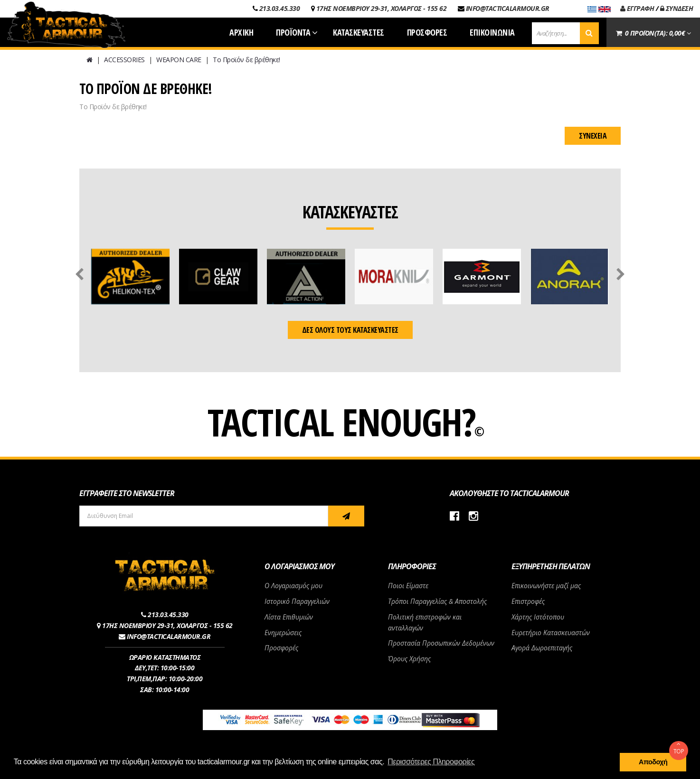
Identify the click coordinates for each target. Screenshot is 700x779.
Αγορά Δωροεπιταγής (542, 648)
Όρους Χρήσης (409, 659)
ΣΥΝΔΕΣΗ (677, 8)
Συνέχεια (593, 136)
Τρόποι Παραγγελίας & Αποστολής (437, 601)
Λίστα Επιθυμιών (289, 617)
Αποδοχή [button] (653, 762)
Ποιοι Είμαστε (408, 586)
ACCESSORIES (124, 60)
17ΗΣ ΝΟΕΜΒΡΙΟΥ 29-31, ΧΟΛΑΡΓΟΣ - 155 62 (382, 8)
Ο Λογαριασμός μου (293, 586)
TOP (679, 748)
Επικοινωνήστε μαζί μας (546, 586)
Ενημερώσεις (283, 633)
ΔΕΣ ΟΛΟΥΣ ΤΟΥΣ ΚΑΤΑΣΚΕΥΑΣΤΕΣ (350, 330)
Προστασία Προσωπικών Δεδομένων (441, 643)
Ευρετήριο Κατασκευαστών (551, 633)
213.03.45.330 (280, 8)
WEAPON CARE (179, 60)
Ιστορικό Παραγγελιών (297, 601)
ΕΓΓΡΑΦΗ (637, 8)
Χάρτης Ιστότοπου (538, 617)
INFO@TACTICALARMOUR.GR (508, 8)
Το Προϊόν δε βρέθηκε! (246, 60)
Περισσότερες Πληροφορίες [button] (431, 762)
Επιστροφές (528, 601)
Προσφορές (281, 648)
